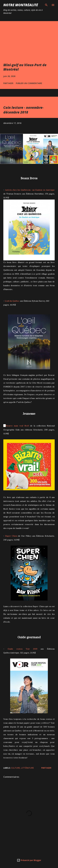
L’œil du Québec (12, 301)
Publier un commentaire (29, 83)
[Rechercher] (46, 5)
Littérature (27, 768)
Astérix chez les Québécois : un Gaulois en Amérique (30, 190)
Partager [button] (8, 83)
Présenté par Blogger (29, 860)
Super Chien (11, 536)
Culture (16, 768)
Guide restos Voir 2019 (22, 649)
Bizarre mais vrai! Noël (17, 426)
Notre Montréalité (21, 5)
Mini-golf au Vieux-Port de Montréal (25, 67)
